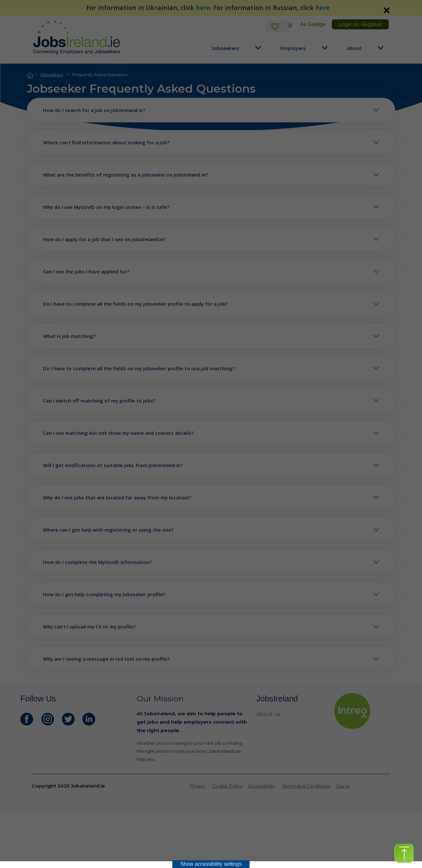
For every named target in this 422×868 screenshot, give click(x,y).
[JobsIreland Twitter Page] (68, 719)
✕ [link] (386, 10)
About (354, 48)
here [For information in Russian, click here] (322, 8)
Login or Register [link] (360, 24)
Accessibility (262, 786)
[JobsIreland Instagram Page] (47, 719)
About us (268, 714)
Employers (293, 48)
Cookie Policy (227, 786)
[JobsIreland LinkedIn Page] (89, 719)
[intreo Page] (368, 711)
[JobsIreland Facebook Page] (27, 719)
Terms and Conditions (306, 786)
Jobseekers (225, 48)
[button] (211, 110)
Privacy (198, 786)
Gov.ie (343, 786)
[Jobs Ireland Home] (77, 37)
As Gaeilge (313, 24)
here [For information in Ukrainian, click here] (203, 8)
